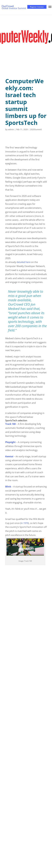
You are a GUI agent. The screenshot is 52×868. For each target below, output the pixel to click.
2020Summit (36, 129)
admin (11, 129)
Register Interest (37, 7)
